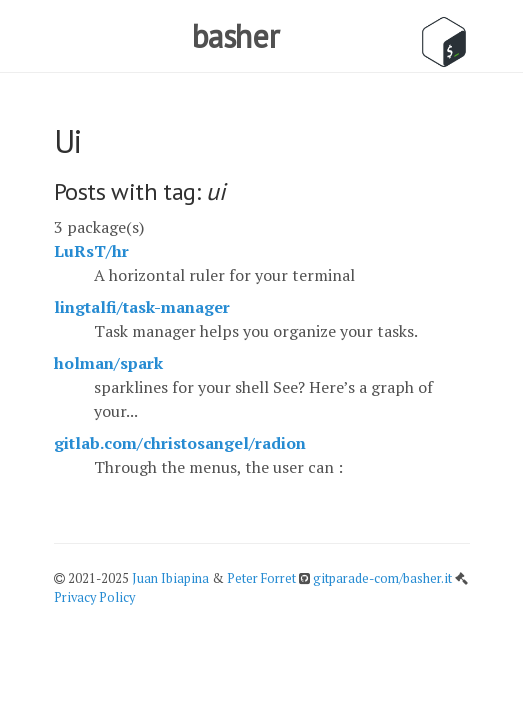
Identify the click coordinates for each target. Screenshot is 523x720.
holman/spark (108, 363)
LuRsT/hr (91, 251)
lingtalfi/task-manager (142, 307)
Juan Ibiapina (170, 578)
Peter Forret (261, 578)
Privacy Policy (94, 597)
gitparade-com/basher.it (384, 578)
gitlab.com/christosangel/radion (180, 443)
